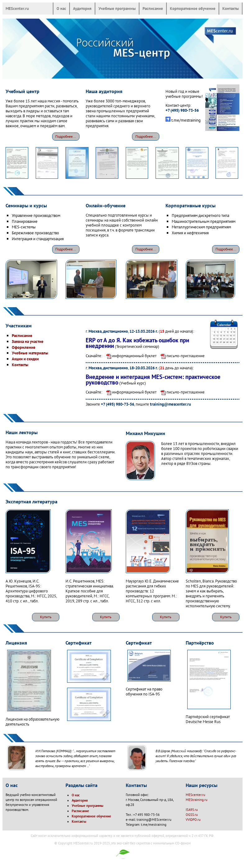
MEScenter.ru (17, 8)
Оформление (24, 347)
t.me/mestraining (186, 120)
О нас (61, 8)
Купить (46, 617)
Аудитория (82, 8)
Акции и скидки (25, 359)
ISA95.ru (192, 810)
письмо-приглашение (181, 356)
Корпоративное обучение (193, 8)
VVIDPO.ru (193, 820)
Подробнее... (66, 136)
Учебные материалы (30, 353)
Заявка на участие (28, 341)
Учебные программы (117, 8)
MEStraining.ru (197, 800)
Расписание (153, 8)
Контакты (231, 8)
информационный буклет (130, 356)
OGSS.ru (192, 815)
